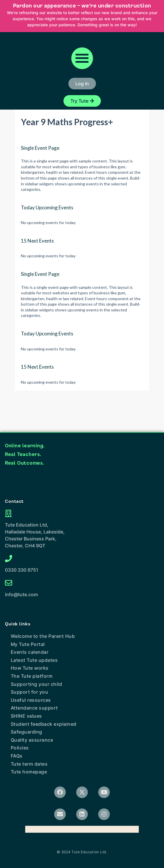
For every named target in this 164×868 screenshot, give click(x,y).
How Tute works (30, 668)
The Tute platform (32, 676)
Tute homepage (29, 772)
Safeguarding (27, 732)
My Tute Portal (28, 644)
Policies (20, 748)
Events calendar (30, 652)
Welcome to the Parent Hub (43, 636)
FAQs (17, 756)
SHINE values (26, 716)
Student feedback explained (44, 724)
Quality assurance (32, 740)
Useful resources (31, 700)
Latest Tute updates (34, 660)
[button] (82, 58)
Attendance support (34, 708)
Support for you (30, 692)
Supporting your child (37, 684)
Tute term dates (29, 764)
